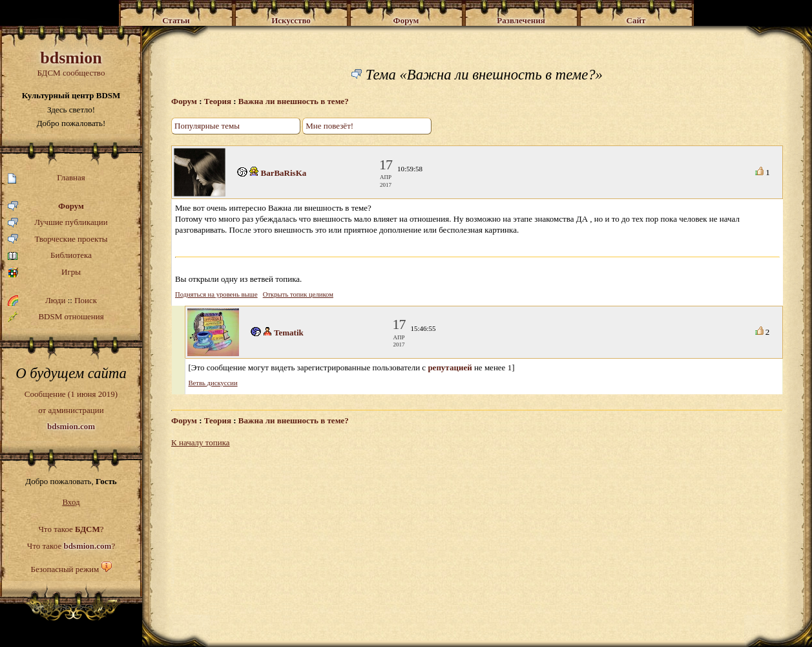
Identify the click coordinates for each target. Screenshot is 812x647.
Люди (55, 300)
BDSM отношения (56, 317)
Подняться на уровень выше (216, 294)
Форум (46, 207)
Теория (218, 101)
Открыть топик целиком (298, 294)
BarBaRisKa (284, 173)
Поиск (86, 300)
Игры (44, 272)
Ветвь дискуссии (213, 383)
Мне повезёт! (329, 126)
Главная (47, 178)
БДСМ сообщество (71, 63)
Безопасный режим (65, 569)
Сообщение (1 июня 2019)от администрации (71, 410)
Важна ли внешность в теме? (294, 101)
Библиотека (50, 256)
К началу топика (201, 442)
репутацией (450, 367)
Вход (71, 502)
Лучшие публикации (58, 223)
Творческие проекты (58, 239)
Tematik (289, 333)
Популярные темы (207, 126)
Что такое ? (71, 529)
